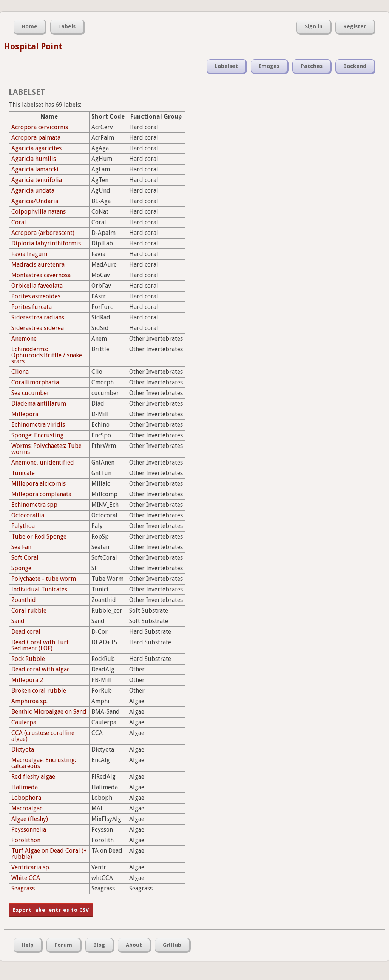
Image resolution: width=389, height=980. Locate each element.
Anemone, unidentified (43, 462)
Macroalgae (27, 808)
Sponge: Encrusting (37, 435)
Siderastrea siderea (38, 328)
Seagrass (23, 888)
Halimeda (25, 787)
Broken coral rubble (39, 691)
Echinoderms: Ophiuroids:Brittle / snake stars (47, 355)
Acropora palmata (36, 138)
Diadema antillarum (39, 404)
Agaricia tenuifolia (37, 180)
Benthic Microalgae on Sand (49, 712)
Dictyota (23, 749)
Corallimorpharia (35, 382)
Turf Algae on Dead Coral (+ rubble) (49, 854)
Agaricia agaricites (36, 148)
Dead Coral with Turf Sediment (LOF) (40, 645)
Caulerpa (24, 722)
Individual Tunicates (39, 589)
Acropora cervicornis (40, 127)
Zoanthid (24, 600)
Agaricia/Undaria (35, 201)
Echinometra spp (34, 505)
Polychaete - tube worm (44, 579)
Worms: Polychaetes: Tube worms (46, 449)
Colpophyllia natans (39, 212)
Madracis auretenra (38, 265)
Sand (18, 621)
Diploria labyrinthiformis (46, 243)
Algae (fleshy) (30, 819)
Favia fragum (29, 254)
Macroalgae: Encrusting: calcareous (44, 763)
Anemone (24, 339)
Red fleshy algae (33, 777)
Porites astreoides (36, 296)
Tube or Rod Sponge (39, 536)
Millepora (25, 414)
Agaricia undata (33, 191)
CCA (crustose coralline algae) (43, 736)
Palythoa (23, 526)
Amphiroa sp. (29, 701)
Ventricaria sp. (31, 867)
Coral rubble (29, 610)
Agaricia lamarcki (35, 169)
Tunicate (23, 473)
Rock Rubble (28, 659)
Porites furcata (32, 307)
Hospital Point (33, 46)
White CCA (26, 878)
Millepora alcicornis (39, 484)
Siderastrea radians (38, 317)
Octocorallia (28, 515)
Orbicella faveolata (37, 286)
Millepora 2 (27, 680)
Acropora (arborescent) (43, 233)
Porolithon (26, 840)
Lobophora (26, 798)
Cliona (20, 372)
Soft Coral (25, 558)
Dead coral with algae (41, 669)
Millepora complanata (41, 494)
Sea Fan (21, 547)
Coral (19, 222)
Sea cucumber (30, 393)
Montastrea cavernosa (41, 275)
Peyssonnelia (29, 830)
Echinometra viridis (38, 425)
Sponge (21, 568)
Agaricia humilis (34, 159)
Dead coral (26, 632)
